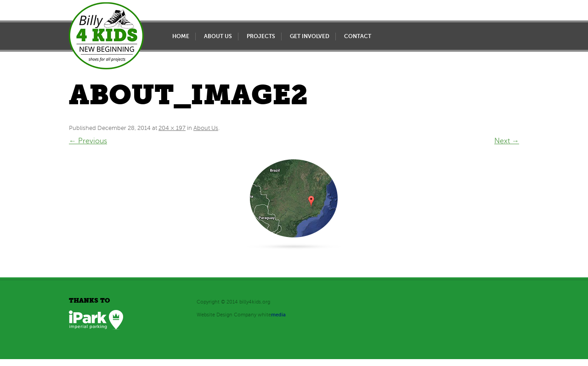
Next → (507, 141)
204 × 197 (172, 128)
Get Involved (310, 36)
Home (181, 36)
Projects (261, 36)
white (272, 315)
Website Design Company (226, 315)
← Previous (88, 141)
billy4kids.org (255, 302)
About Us (218, 36)
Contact (358, 36)
